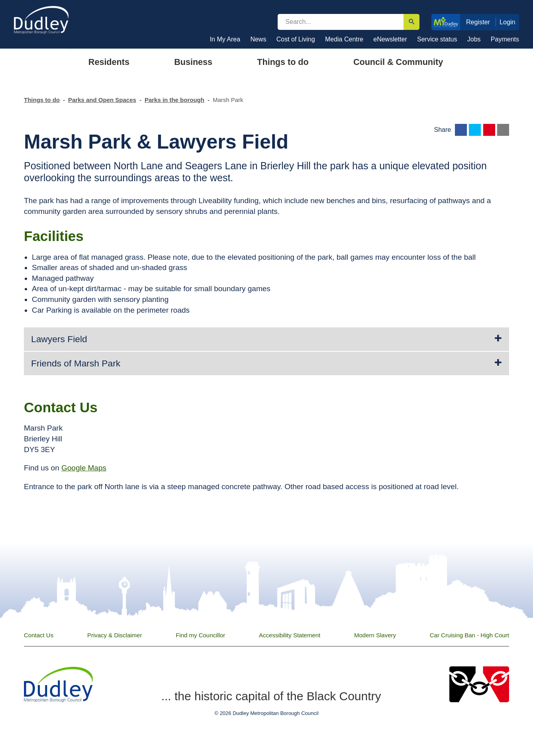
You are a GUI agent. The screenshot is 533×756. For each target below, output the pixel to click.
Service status (437, 39)
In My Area (225, 39)
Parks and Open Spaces (102, 100)
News (258, 39)
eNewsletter (390, 39)
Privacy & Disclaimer (115, 635)
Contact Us (39, 635)
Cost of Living (296, 39)
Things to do (42, 100)
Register (478, 22)
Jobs (474, 39)
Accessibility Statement (290, 635)
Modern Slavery (375, 635)
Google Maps (84, 468)
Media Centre (344, 39)
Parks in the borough (174, 100)
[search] (341, 22)
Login (508, 22)
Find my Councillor (200, 635)
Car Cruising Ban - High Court (469, 635)
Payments (505, 39)
